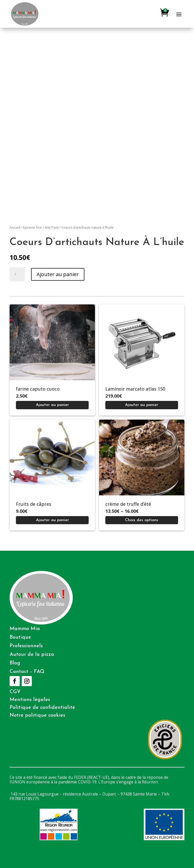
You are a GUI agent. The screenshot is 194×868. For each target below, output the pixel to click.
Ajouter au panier (58, 274)
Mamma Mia (25, 629)
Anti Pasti (52, 227)
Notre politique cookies (37, 715)
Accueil (15, 227)
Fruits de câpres (34, 504)
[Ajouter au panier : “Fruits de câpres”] (52, 520)
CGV (15, 692)
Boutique (20, 637)
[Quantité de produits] (17, 274)
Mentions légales (30, 700)
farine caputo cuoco (38, 389)
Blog (15, 663)
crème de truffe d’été (128, 504)
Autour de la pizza (32, 655)
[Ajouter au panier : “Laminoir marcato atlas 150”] (142, 405)
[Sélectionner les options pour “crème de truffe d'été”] (142, 520)
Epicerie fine (32, 227)
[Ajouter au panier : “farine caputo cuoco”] (52, 405)
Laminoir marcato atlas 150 (135, 389)
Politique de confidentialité (42, 708)
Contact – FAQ (27, 672)
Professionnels (26, 646)
